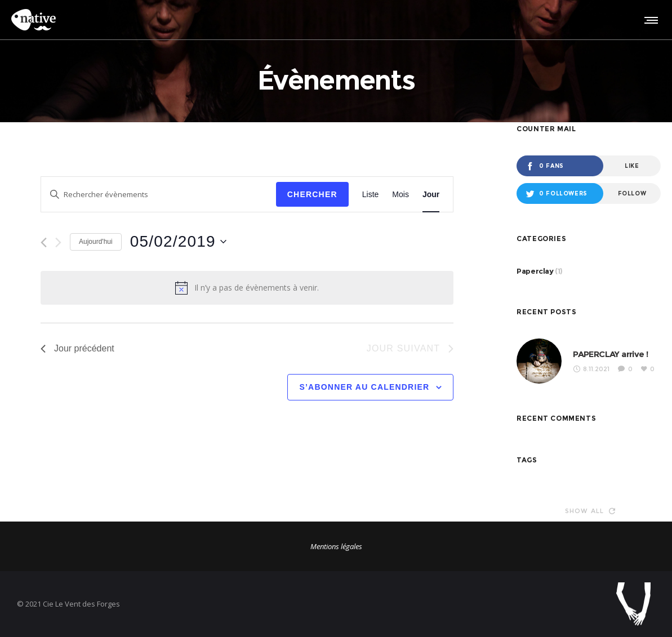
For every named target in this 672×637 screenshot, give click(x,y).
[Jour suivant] (58, 242)
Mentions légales (336, 546)
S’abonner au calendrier (364, 387)
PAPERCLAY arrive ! (610, 354)
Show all (590, 511)
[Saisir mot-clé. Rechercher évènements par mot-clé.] (159, 195)
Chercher (312, 194)
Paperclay (535, 271)
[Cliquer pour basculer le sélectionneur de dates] (178, 242)
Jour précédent (77, 348)
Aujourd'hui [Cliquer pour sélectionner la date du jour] (96, 242)
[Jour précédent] (44, 242)
